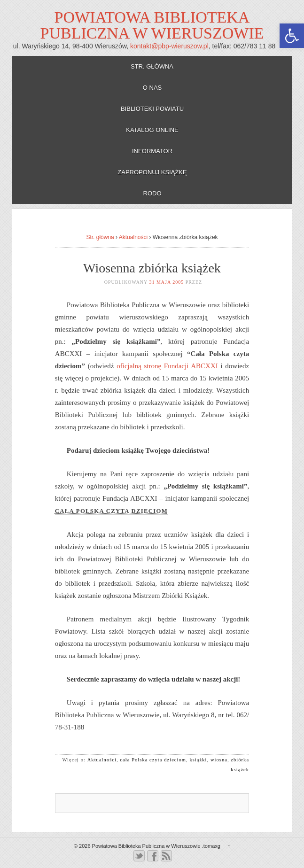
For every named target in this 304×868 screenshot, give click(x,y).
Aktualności (133, 237)
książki (198, 760)
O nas (152, 88)
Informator (152, 151)
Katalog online (152, 130)
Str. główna (152, 66)
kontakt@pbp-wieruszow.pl (169, 46)
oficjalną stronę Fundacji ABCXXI (167, 366)
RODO (152, 193)
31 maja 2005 (166, 282)
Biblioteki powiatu (152, 109)
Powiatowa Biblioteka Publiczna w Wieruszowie (152, 25)
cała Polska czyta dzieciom (153, 760)
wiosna (219, 760)
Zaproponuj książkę (152, 172)
